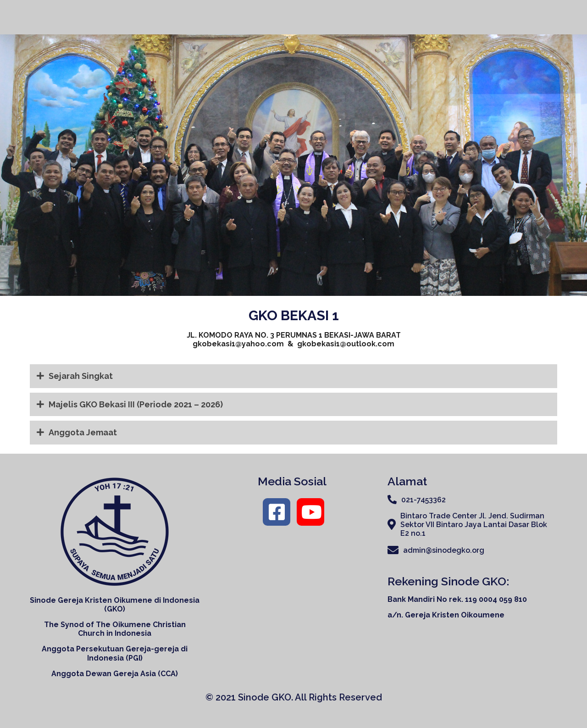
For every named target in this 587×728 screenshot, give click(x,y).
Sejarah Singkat (75, 376)
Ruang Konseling (524, 16)
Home (331, 16)
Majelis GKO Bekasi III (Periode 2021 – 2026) (130, 405)
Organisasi (453, 16)
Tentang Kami (385, 16)
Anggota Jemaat (77, 433)
